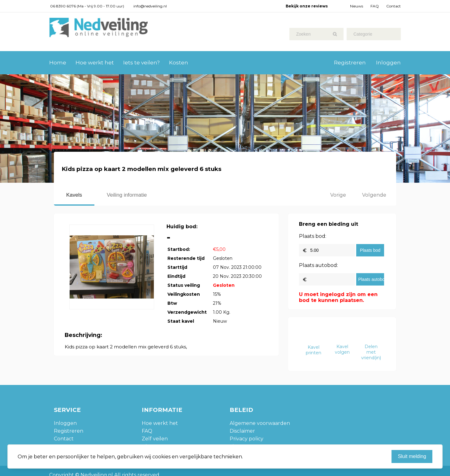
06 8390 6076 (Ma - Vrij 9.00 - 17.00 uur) (87, 6)
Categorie (363, 34)
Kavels (74, 195)
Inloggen (388, 63)
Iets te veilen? (141, 63)
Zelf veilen (155, 439)
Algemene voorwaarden (260, 423)
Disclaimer (242, 431)
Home (58, 63)
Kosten (179, 63)
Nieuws (357, 6)
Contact (394, 6)
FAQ (375, 6)
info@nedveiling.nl (150, 6)
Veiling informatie (127, 195)
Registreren (350, 63)
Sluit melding (412, 456)
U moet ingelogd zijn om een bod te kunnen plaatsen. (338, 297)
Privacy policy (247, 439)
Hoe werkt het (95, 63)
